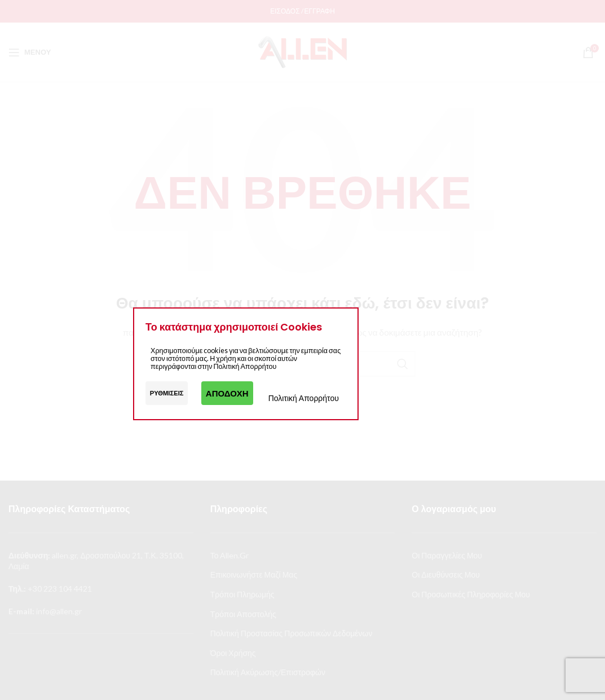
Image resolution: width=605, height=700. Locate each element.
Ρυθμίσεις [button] (167, 393)
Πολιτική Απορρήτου (304, 398)
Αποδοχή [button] (227, 393)
